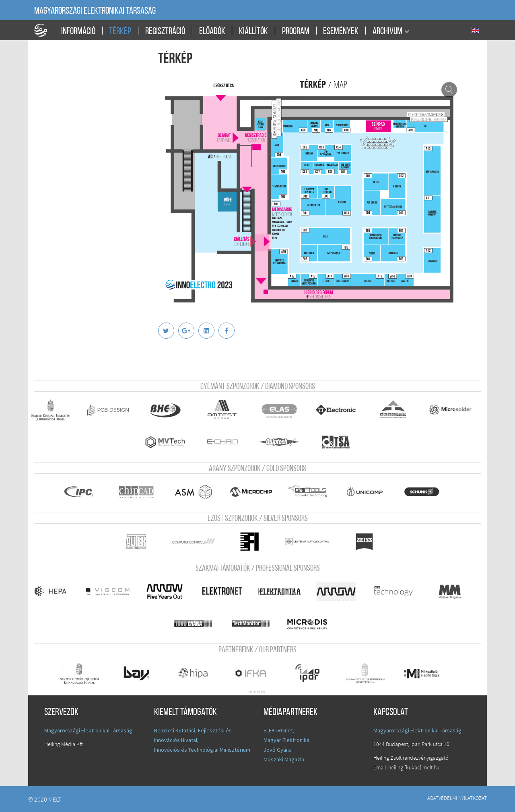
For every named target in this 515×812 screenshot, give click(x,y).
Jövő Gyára (277, 750)
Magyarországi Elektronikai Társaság (95, 11)
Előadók (212, 32)
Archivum (387, 32)
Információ (78, 32)
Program (296, 32)
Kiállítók (253, 32)
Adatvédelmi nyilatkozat (457, 798)
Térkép (120, 32)
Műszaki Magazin (284, 759)
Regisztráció (165, 32)
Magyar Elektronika (286, 740)
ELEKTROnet (278, 730)
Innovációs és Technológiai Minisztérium (202, 750)
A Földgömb (44, 30)
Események (341, 32)
